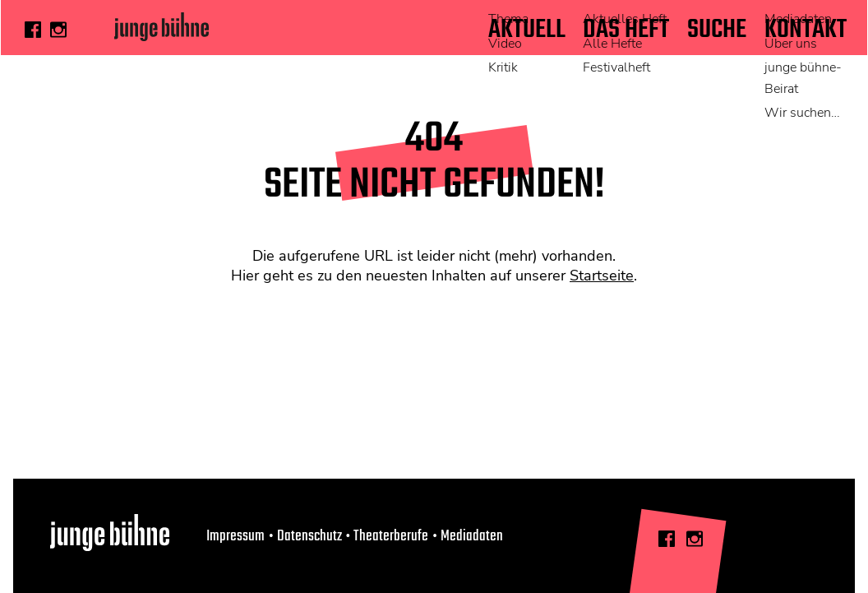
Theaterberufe (391, 536)
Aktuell (521, 30)
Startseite (602, 276)
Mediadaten (472, 536)
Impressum (235, 536)
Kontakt (806, 30)
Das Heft (623, 30)
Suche (715, 30)
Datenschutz (309, 536)
